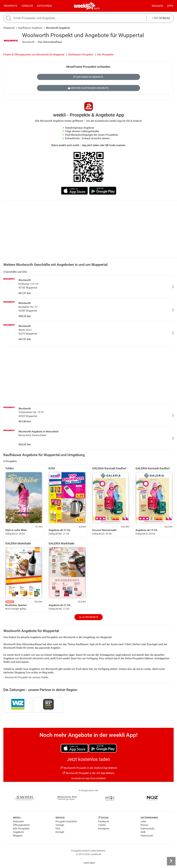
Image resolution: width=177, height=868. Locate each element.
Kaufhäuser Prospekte (81, 55)
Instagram (104, 829)
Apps (170, 6)
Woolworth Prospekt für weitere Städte (26, 677)
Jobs (143, 821)
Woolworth (28, 42)
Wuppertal (9, 28)
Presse (144, 825)
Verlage (60, 825)
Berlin (97, 8)
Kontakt (60, 832)
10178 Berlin (161, 18)
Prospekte (11, 6)
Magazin (157, 6)
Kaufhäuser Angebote (30, 28)
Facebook (104, 821)
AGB (143, 832)
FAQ (58, 829)
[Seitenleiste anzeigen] (171, 861)
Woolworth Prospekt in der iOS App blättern (88, 773)
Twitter (102, 825)
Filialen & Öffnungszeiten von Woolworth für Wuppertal (34, 55)
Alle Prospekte (105, 55)
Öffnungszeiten (21, 825)
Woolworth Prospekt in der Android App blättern (89, 768)
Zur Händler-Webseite (88, 77)
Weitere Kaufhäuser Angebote (88, 88)
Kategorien (44, 6)
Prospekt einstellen (66, 821)
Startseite (18, 821)
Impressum (147, 836)
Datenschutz (147, 829)
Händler (27, 6)
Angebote (18, 832)
